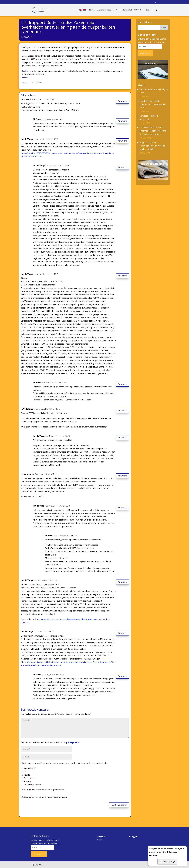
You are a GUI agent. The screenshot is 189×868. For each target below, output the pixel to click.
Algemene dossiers (106, 10)
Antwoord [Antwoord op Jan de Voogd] (122, 141)
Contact (150, 10)
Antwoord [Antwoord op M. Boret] (122, 101)
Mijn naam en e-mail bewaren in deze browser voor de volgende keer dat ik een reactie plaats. (65, 763)
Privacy (100, 840)
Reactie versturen (119, 805)
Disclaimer (101, 836)
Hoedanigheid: (29, 768)
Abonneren (145, 53)
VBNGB (138, 10)
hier (27, 71)
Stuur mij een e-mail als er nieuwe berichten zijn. (45, 797)
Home (92, 10)
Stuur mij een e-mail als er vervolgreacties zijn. (44, 790)
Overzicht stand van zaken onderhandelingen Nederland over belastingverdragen (153, 131)
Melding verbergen (167, 862)
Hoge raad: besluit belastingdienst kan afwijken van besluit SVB (152, 146)
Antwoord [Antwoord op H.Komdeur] (122, 476)
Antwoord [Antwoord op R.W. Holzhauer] (122, 410)
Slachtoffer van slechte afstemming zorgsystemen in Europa (153, 104)
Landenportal (126, 10)
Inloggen (133, 836)
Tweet (24, 82)
